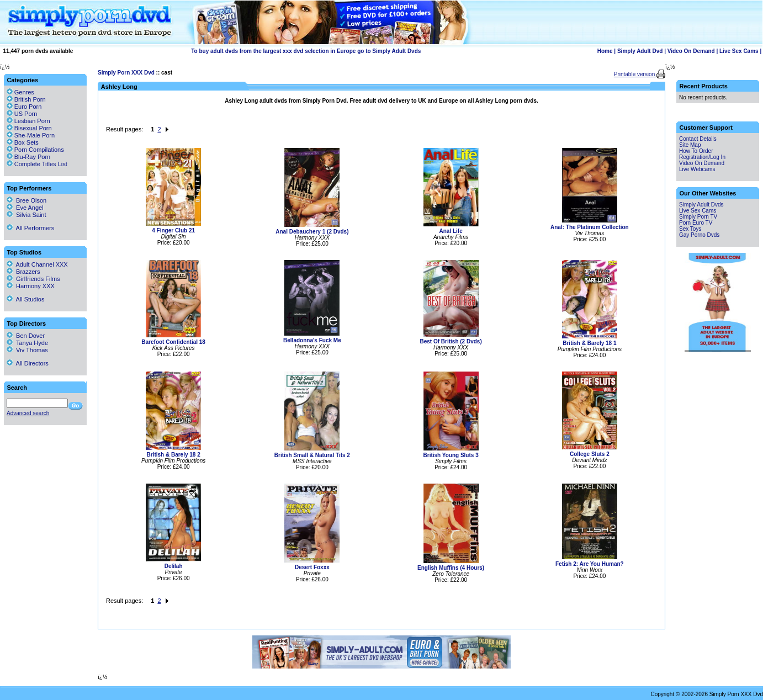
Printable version (635, 74)
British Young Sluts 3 (451, 455)
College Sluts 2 (590, 454)
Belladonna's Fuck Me (312, 340)
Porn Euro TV (696, 223)
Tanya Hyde (27, 343)
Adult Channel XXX (37, 264)
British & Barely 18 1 (589, 343)
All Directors (28, 363)
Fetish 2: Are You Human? (590, 564)
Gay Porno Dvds (699, 235)
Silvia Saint (27, 215)
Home (605, 51)
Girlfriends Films (33, 279)
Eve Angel (25, 208)
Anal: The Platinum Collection (590, 227)
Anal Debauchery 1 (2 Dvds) (312, 232)
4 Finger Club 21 (173, 230)
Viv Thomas (27, 350)
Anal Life (451, 231)
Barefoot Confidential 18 (173, 342)
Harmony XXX (31, 286)
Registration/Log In (702, 157)
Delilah (174, 566)
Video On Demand (691, 51)
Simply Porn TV (698, 217)
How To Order (696, 151)
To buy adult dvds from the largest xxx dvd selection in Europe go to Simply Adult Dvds (306, 51)
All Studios (25, 299)
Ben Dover (26, 336)
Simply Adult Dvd (640, 51)
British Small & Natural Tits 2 (312, 455)
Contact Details (698, 139)
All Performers (30, 228)
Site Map (690, 145)
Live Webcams (697, 169)
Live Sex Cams (739, 51)
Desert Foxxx (312, 567)
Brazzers (23, 272)
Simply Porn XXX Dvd (126, 73)
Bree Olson (27, 200)
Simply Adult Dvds (701, 205)
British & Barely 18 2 (173, 455)
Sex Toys (690, 229)
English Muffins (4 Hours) (451, 568)
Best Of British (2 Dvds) (451, 341)
